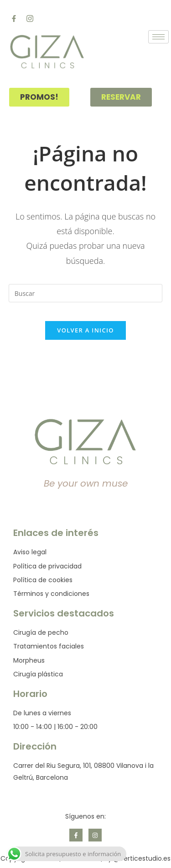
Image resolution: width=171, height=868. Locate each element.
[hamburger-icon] (158, 37)
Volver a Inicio (85, 330)
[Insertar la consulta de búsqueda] (86, 293)
